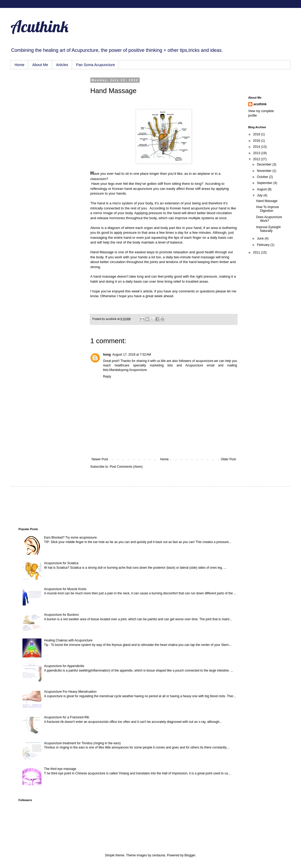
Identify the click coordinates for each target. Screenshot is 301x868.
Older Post (228, 459)
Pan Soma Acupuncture (95, 65)
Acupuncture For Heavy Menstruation (70, 692)
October (263, 177)
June (261, 238)
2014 (257, 147)
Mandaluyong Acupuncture (128, 370)
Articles (62, 65)
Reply (107, 376)
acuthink (112, 319)
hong (107, 355)
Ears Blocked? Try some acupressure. (71, 538)
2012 (257, 159)
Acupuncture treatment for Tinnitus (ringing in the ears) (82, 743)
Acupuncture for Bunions (61, 615)
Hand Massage (267, 201)
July (260, 195)
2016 (257, 141)
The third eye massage (60, 769)
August (262, 189)
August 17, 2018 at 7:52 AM (131, 355)
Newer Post (100, 459)
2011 (257, 252)
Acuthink (39, 26)
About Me (40, 65)
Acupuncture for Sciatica (61, 563)
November (265, 171)
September (265, 183)
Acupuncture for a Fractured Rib (67, 717)
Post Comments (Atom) (126, 467)
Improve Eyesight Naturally (268, 229)
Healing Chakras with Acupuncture (68, 640)
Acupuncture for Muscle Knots (65, 589)
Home (19, 65)
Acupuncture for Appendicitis (64, 666)
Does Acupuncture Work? (269, 219)
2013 (257, 153)
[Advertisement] (45, 105)
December (265, 164)
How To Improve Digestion (267, 209)
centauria (159, 855)
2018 (257, 134)
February (264, 245)
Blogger (190, 855)
